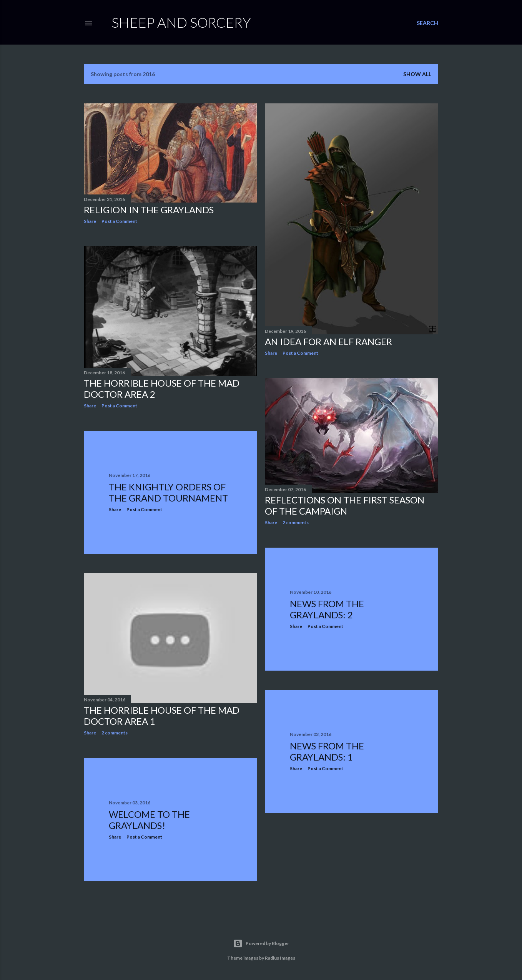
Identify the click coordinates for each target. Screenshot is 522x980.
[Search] (427, 23)
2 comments (296, 522)
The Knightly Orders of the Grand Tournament (168, 492)
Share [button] (90, 221)
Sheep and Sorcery (181, 22)
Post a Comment (119, 221)
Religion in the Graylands (149, 210)
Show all (417, 74)
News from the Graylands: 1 (327, 751)
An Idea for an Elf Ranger (328, 341)
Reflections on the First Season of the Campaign (345, 505)
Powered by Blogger (261, 943)
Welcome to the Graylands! (149, 820)
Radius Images (280, 958)
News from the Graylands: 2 (327, 609)
